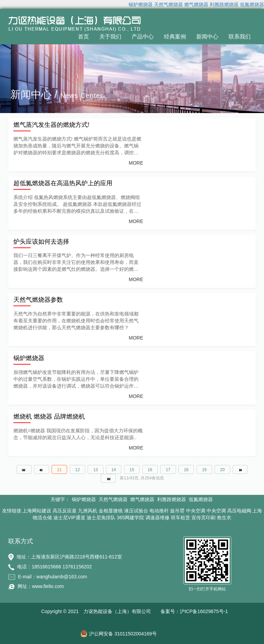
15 (132, 470)
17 (168, 470)
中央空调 (196, 511)
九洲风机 (88, 511)
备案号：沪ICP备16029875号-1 (194, 611)
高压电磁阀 (239, 511)
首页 (84, 37)
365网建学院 (130, 518)
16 (150, 470)
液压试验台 (136, 511)
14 (114, 470)
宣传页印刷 (203, 518)
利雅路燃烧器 (224, 4)
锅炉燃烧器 (141, 4)
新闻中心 (207, 37)
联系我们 (240, 37)
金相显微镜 (111, 511)
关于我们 (110, 37)
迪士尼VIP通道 (69, 518)
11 (59, 470)
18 (186, 470)
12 (78, 470)
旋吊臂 (177, 511)
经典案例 (175, 37)
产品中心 (143, 37)
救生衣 (224, 518)
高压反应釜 (65, 511)
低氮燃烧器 (252, 4)
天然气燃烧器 (168, 4)
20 (222, 470)
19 (204, 470)
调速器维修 (157, 518)
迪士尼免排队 (101, 518)
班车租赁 (180, 518)
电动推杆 (159, 511)
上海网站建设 (37, 511)
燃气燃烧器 (196, 4)
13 (95, 470)
